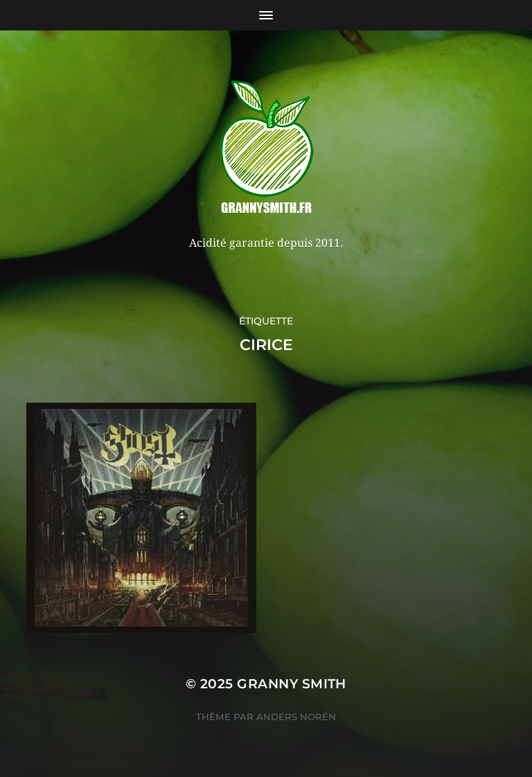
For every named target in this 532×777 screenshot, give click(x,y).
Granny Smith (292, 684)
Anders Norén (296, 717)
